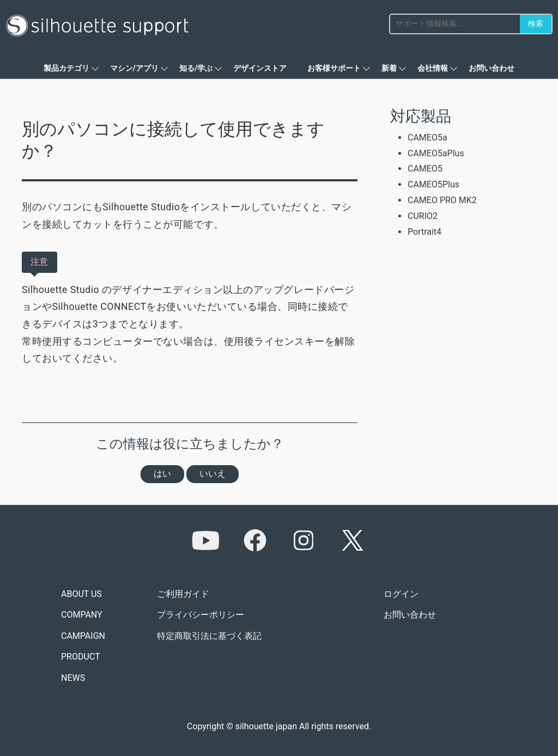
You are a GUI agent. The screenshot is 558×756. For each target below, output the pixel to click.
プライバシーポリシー (201, 615)
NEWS (73, 678)
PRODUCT (81, 657)
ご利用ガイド (183, 594)
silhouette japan (266, 726)
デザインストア (260, 68)
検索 (536, 23)
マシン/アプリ (134, 68)
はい (162, 474)
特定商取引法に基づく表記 (209, 636)
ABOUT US (81, 594)
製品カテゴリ (66, 68)
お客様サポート (334, 68)
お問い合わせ (492, 68)
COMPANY (82, 615)
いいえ (213, 474)
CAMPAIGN (83, 636)
